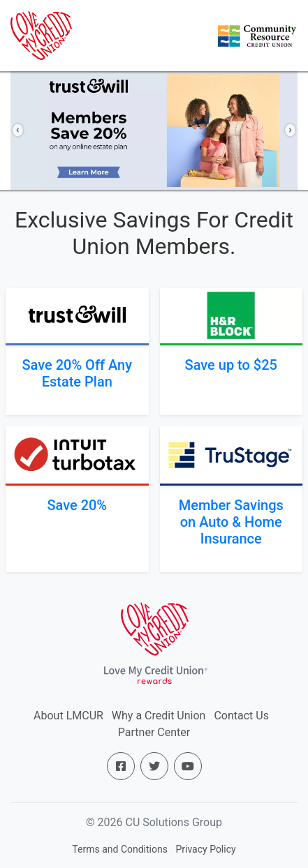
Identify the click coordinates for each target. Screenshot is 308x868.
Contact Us (241, 716)
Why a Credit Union (159, 716)
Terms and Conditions (120, 849)
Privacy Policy (205, 849)
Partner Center (154, 732)
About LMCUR (68, 716)
